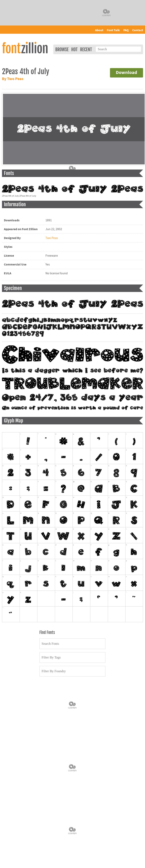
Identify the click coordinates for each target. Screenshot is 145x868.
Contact (138, 30)
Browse (62, 50)
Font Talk (113, 30)
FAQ (126, 30)
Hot (74, 50)
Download (127, 73)
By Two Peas (13, 79)
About (99, 30)
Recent (86, 50)
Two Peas (52, 238)
